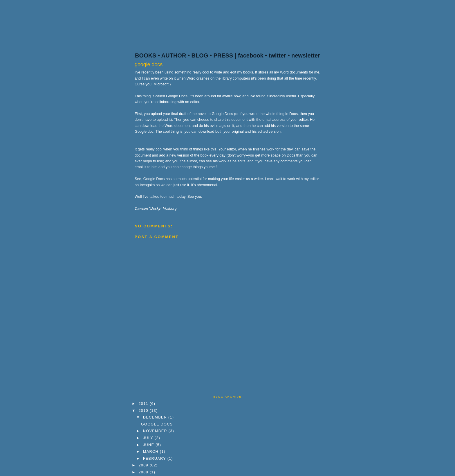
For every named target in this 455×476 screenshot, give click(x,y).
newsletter (306, 55)
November (156, 431)
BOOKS (146, 55)
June (149, 445)
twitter (277, 55)
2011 (144, 404)
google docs (149, 64)
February (155, 458)
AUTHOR (174, 55)
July (149, 438)
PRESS (223, 55)
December (156, 417)
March (151, 451)
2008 (144, 472)
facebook (251, 55)
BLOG (200, 55)
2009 (144, 465)
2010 (144, 411)
